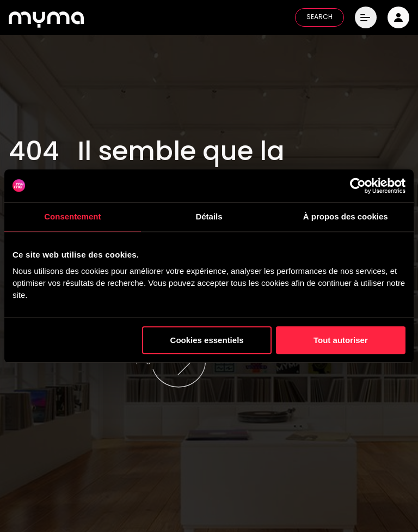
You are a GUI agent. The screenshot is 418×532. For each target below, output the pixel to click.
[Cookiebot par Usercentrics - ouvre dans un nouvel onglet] (358, 186)
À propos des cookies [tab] (346, 216)
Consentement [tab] (72, 216)
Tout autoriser (341, 340)
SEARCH (319, 17)
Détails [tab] (209, 216)
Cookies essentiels (207, 340)
